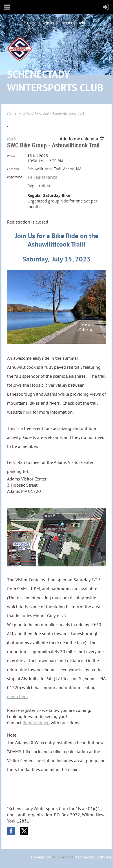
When (11, 156)
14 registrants (42, 177)
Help (81, 23)
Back (11, 138)
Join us (48, 23)
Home (32, 23)
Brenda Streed (36, 723)
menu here (17, 696)
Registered (14, 177)
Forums (66, 23)
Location (13, 169)
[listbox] (83, 139)
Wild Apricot (63, 857)
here (27, 412)
